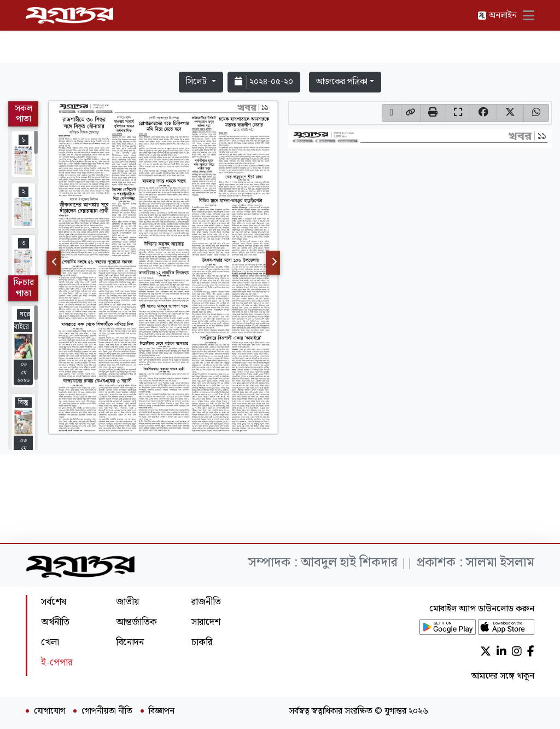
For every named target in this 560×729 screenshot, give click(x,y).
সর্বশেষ (54, 602)
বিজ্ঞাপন (162, 711)
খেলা (50, 642)
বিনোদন (130, 642)
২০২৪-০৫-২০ (264, 82)
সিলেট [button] (197, 82)
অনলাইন (497, 16)
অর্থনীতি (55, 622)
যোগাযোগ (49, 711)
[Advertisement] (280, 34)
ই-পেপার (57, 663)
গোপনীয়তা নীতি (107, 711)
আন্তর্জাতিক (136, 622)
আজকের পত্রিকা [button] (342, 82)
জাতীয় (127, 602)
